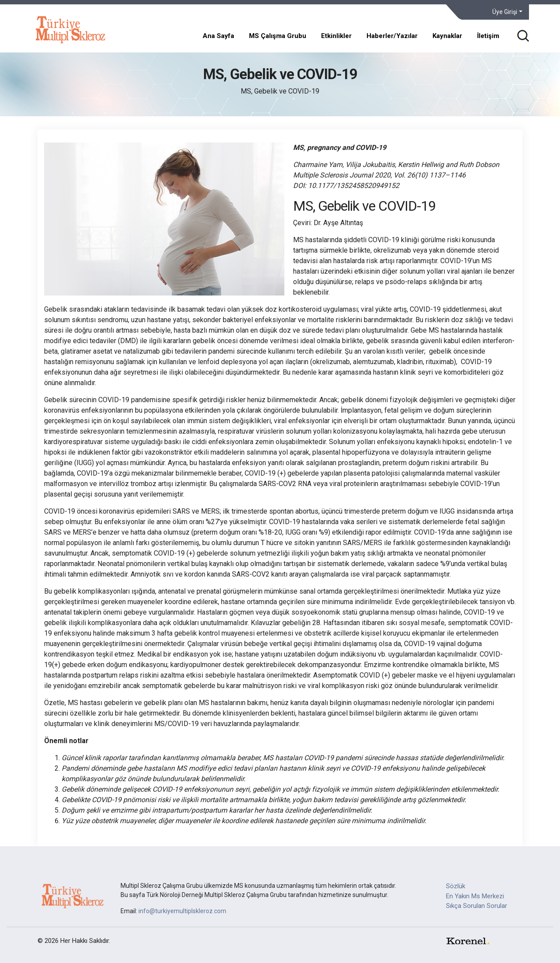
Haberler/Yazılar (392, 36)
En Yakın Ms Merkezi (475, 896)
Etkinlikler (336, 36)
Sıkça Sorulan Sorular (477, 906)
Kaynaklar (447, 36)
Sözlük (456, 886)
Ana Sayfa (218, 36)
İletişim (488, 36)
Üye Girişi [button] (505, 12)
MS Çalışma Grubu (278, 36)
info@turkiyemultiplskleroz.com (182, 911)
